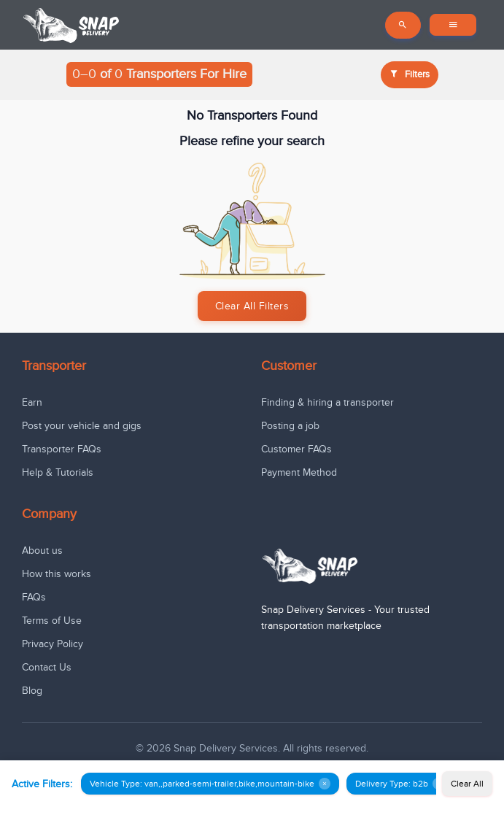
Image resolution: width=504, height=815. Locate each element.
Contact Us (47, 667)
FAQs (34, 597)
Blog (32, 691)
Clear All (467, 784)
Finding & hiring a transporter (327, 402)
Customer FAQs (296, 449)
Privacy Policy (53, 644)
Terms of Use (52, 621)
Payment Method (299, 472)
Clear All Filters (252, 306)
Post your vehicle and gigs (82, 426)
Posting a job (290, 426)
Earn (32, 402)
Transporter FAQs (62, 449)
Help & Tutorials (58, 472)
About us (42, 551)
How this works (57, 574)
